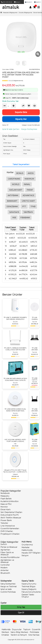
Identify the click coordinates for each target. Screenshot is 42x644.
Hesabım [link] (29, 2)
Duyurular (17, 629)
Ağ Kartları (5, 550)
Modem (4, 568)
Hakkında (6, 629)
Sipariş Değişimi (29, 589)
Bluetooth (5, 573)
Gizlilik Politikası (8, 592)
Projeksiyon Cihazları (10, 534)
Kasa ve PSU (6, 504)
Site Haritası (34, 635)
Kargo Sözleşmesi (29, 129)
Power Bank (6, 520)
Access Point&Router (10, 557)
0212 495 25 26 (6, 2)
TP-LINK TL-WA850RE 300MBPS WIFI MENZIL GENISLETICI (15, 318)
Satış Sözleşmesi (8, 584)
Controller (5, 565)
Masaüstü (5, 496)
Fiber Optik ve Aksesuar (7, 554)
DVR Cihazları (7, 531)
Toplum (27, 629)
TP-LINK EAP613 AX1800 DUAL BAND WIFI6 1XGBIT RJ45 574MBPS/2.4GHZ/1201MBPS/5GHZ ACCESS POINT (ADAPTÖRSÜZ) (15, 410)
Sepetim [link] (38, 2)
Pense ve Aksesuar (9, 547)
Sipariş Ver (21, 119)
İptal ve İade (6, 589)
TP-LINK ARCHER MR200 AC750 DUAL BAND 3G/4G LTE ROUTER (35, 410)
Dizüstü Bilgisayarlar (25, 12)
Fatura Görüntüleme (31, 592)
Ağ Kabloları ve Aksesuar (7, 561)
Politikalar (34, 632)
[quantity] (9, 106)
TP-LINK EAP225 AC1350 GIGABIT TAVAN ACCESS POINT (35, 379)
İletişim (17, 2)
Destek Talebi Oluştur (28, 596)
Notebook (5, 493)
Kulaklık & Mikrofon (10, 501)
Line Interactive (8, 526)
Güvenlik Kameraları (10, 529)
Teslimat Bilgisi (29, 587)
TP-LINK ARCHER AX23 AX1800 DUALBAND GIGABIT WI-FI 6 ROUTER (35, 349)
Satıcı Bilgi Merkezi (19, 632)
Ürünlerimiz (27, 545)
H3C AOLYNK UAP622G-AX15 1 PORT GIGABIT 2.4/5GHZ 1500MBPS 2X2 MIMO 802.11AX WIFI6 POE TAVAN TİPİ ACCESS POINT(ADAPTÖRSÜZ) (15, 440)
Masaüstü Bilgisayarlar (10, 12)
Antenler (5, 570)
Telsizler (4, 523)
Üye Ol (21, 613)
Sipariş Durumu (29, 584)
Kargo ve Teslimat (9, 587)
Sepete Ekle (21, 112)
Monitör (4, 507)
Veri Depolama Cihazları (11, 512)
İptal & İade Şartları (11, 129)
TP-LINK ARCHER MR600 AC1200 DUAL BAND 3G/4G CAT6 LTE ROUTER (15, 379)
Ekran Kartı (6, 510)
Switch (4, 544)
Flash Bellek (6, 499)
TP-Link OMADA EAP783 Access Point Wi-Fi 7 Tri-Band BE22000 (35, 318)
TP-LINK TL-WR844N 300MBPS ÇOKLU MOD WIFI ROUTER (15, 349)
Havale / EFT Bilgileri (31, 553)
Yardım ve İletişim (19, 635)
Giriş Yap (21, 607)
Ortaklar (5, 635)
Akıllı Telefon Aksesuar (11, 518)
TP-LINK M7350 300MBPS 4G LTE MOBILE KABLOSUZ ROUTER (35, 440)
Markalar (26, 547)
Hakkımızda (27, 550)
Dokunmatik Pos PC (10, 515)
